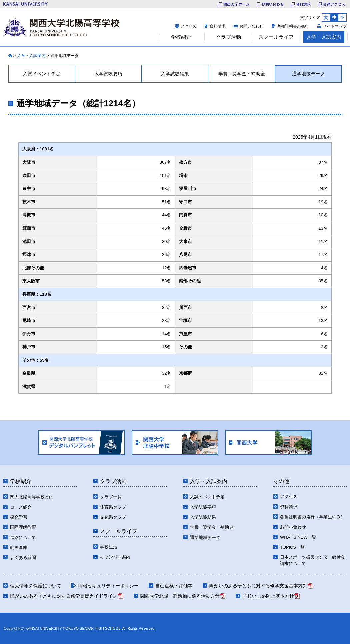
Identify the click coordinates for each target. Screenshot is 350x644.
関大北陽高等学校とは (32, 497)
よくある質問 (23, 557)
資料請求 (218, 26)
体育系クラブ (113, 507)
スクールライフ (119, 531)
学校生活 (109, 547)
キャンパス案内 (115, 557)
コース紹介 (21, 507)
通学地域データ (205, 537)
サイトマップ (335, 26)
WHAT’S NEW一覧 (298, 537)
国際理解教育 (23, 527)
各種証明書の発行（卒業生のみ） (312, 517)
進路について (23, 537)
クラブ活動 (113, 481)
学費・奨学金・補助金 (212, 527)
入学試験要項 (203, 507)
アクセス (188, 26)
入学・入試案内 (31, 56)
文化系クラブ (113, 517)
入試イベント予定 (207, 497)
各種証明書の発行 (293, 26)
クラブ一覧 (111, 497)
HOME (10, 56)
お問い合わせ (251, 26)
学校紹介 (21, 481)
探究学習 (19, 517)
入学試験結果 (203, 517)
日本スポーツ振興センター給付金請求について (312, 560)
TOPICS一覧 (292, 547)
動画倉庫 (19, 547)
